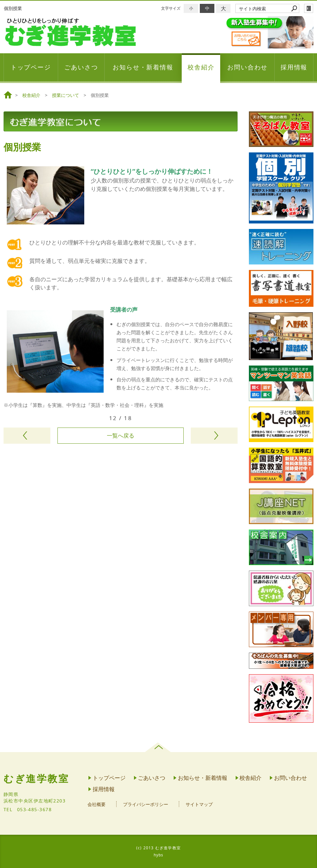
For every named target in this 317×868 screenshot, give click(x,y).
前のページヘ (27, 436)
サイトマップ (199, 804)
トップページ (31, 67)
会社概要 (97, 804)
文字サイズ (171, 8)
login (309, 8)
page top (159, 747)
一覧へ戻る (121, 435)
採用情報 (294, 67)
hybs (159, 855)
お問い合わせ (248, 67)
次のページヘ (214, 436)
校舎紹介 (201, 67)
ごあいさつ (81, 67)
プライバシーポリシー (146, 804)
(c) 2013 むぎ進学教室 (158, 848)
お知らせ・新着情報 (143, 67)
